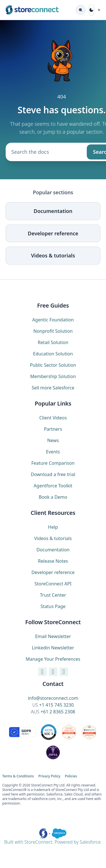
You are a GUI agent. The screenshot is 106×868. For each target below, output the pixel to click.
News (53, 440)
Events (53, 452)
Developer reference (53, 233)
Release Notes (53, 561)
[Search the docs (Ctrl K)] (81, 10)
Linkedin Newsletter (53, 648)
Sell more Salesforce (53, 388)
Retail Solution (53, 342)
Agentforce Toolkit (53, 486)
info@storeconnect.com (53, 698)
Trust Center (53, 595)
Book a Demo (53, 497)
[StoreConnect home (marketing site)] (32, 10)
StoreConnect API (53, 584)
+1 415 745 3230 (57, 705)
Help (53, 527)
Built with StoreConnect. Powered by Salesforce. (53, 837)
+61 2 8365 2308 (58, 712)
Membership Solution (53, 376)
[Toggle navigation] (99, 10)
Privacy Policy (49, 776)
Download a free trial (53, 474)
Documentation (53, 211)
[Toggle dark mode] (91, 10)
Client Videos (53, 418)
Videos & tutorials (53, 255)
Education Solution (53, 354)
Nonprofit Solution (53, 331)
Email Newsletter (53, 636)
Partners (53, 429)
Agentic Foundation (53, 320)
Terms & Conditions (18, 776)
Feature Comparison (53, 463)
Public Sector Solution (53, 365)
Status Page (53, 606)
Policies (71, 776)
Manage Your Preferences (53, 659)
